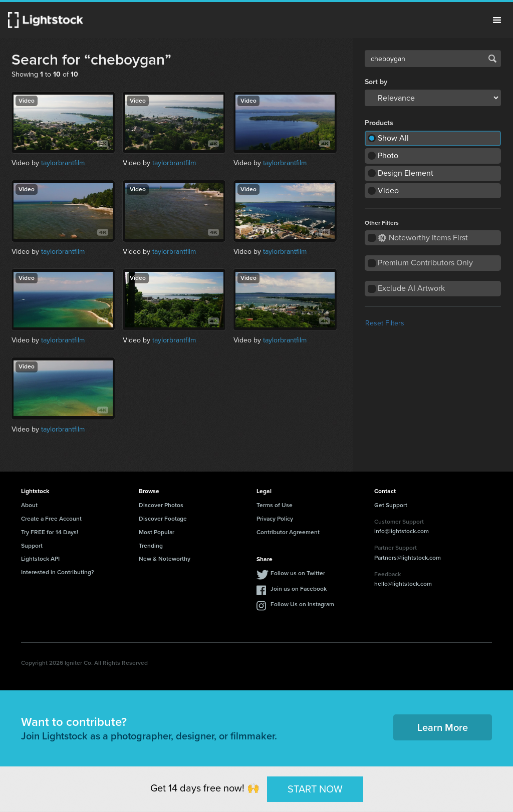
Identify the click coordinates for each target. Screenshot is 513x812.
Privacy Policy (275, 519)
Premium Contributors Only (425, 263)
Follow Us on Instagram (302, 604)
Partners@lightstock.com (408, 558)
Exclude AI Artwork (411, 288)
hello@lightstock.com (403, 584)
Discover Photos (161, 505)
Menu (497, 20)
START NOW (315, 789)
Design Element (406, 173)
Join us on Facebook (299, 589)
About (29, 505)
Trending (151, 546)
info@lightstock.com (402, 531)
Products (379, 123)
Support (32, 546)
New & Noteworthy (165, 559)
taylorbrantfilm (63, 163)
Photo (388, 155)
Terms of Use (275, 505)
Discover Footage (163, 519)
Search (492, 59)
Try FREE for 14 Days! (50, 532)
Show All (393, 138)
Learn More (443, 727)
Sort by (376, 82)
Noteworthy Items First (423, 238)
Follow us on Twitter (298, 573)
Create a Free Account (51, 519)
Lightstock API (40, 559)
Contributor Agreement (288, 532)
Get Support (391, 505)
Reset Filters (385, 323)
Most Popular (157, 532)
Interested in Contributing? (58, 572)
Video (388, 190)
